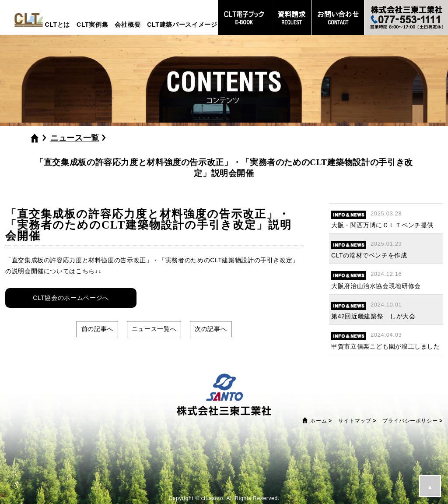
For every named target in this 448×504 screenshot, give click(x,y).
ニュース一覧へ (154, 329)
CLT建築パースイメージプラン (192, 25)
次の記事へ (211, 329)
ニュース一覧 (75, 138)
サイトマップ (355, 421)
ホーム (318, 421)
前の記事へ (97, 329)
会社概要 (128, 25)
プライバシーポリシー (410, 421)
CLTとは (57, 25)
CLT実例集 (92, 25)
